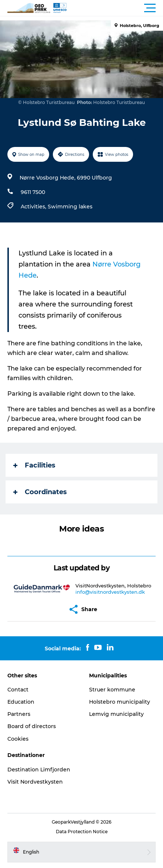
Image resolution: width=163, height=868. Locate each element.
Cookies (18, 739)
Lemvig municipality (116, 714)
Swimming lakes (70, 207)
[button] (115, 8)
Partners (19, 714)
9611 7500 (33, 192)
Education (21, 702)
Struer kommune (112, 690)
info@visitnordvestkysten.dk (110, 592)
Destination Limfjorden (39, 770)
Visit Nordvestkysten (35, 782)
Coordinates (40, 492)
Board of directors (32, 726)
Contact (18, 690)
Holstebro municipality (120, 702)
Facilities (34, 465)
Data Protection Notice (82, 832)
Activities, (34, 207)
